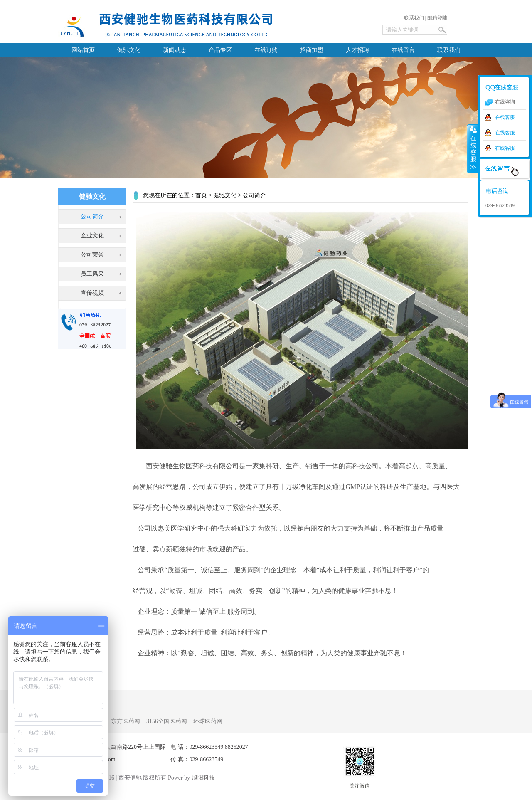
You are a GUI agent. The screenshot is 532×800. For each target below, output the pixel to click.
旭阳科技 (203, 778)
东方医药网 (126, 721)
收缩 (473, 148)
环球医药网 (208, 721)
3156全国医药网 (167, 721)
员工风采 (92, 274)
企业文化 (92, 236)
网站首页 (83, 50)
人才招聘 (357, 50)
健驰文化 (129, 50)
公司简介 (92, 216)
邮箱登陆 (437, 18)
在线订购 (266, 50)
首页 (201, 195)
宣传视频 (92, 293)
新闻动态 (175, 50)
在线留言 (403, 50)
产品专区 (220, 50)
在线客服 (505, 117)
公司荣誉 (92, 255)
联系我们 (414, 18)
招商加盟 (312, 50)
